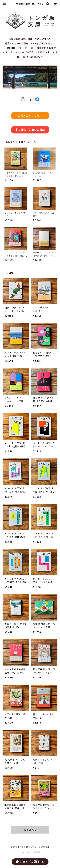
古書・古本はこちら (30, 116)
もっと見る (30, 830)
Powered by (30, 852)
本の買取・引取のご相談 (30, 130)
